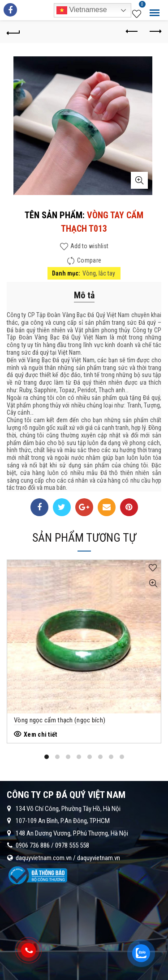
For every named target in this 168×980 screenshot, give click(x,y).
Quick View (153, 583)
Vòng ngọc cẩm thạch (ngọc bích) (60, 720)
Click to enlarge (139, 180)
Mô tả (84, 295)
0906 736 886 (33, 845)
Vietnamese (82, 10)
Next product (155, 31)
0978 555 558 (72, 845)
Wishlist (141, 6)
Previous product (132, 31)
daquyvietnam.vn (99, 858)
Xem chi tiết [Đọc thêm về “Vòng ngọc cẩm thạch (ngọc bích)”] (41, 734)
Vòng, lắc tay (99, 273)
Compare (89, 260)
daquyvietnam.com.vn (44, 858)
